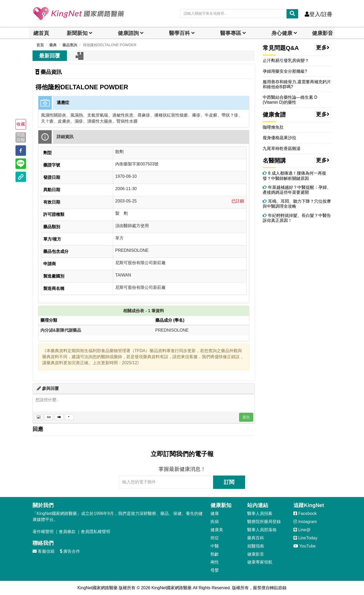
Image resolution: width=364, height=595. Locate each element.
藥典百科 (256, 538)
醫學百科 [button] (180, 33)
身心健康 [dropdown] (282, 33)
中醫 (215, 546)
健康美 (217, 530)
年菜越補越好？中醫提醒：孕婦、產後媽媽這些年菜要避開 (297, 190)
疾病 (215, 522)
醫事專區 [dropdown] (231, 33)
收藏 (21, 124)
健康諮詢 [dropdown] (128, 33)
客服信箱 (44, 551)
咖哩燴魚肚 (273, 127)
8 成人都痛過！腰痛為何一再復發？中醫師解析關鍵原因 (294, 176)
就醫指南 (256, 546)
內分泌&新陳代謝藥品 (61, 330)
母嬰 (215, 570)
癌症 (215, 538)
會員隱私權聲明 (96, 532)
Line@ (302, 530)
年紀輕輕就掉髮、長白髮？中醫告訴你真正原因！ (297, 218)
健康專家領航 (260, 562)
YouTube (305, 546)
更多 (323, 48)
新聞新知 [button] (77, 33)
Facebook (305, 513)
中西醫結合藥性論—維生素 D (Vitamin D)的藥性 (290, 100)
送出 (246, 417)
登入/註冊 (318, 14)
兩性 (215, 562)
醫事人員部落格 (262, 530)
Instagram (305, 522)
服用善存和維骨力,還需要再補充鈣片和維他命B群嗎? (297, 84)
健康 (215, 513)
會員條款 (67, 532)
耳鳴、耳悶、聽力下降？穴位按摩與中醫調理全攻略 (297, 204)
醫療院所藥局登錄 (264, 522)
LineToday (305, 538)
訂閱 (229, 482)
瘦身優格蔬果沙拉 (279, 138)
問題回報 (21, 137)
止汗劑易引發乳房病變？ (286, 61)
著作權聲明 (43, 532)
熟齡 (215, 554)
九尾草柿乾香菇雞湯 (282, 148)
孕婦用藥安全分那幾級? (285, 71)
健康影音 (323, 33)
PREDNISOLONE (172, 330)
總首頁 (41, 33)
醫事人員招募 (260, 513)
